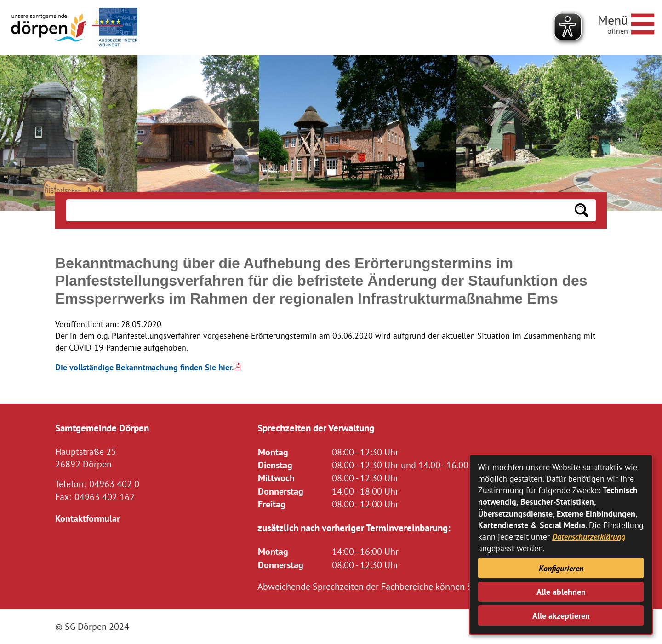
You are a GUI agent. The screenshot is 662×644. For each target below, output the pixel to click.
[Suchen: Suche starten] (582, 210)
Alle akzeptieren (561, 616)
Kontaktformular (88, 518)
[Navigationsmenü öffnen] (626, 23)
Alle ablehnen (561, 592)
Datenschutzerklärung (589, 537)
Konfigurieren (561, 568)
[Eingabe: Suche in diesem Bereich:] (317, 210)
